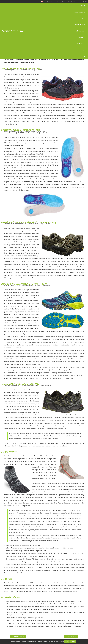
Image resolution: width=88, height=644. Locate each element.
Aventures (51, 2)
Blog (58, 2)
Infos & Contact (73, 2)
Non (74, 641)
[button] (18, 636)
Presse (64, 2)
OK (67, 641)
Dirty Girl (7, 591)
